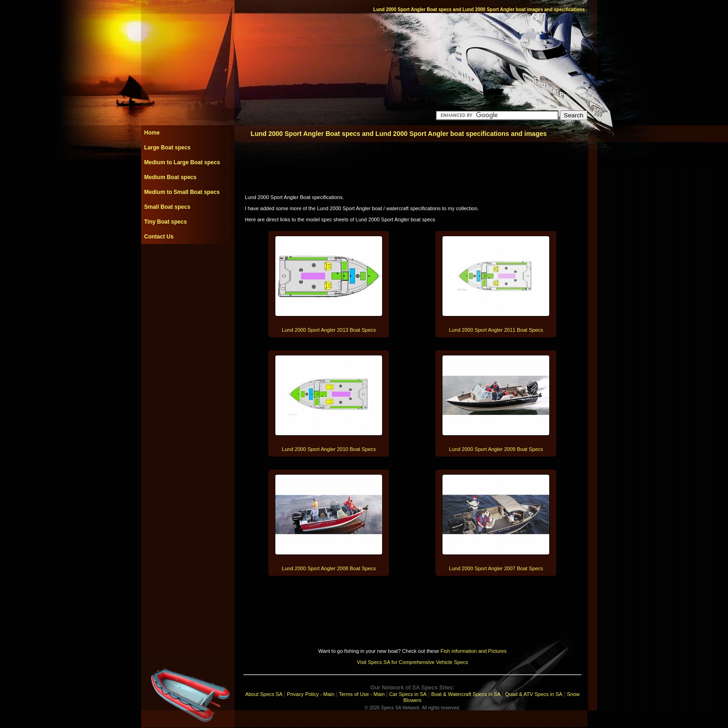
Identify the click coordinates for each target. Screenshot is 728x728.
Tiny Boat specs (166, 222)
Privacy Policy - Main (311, 694)
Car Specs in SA (408, 694)
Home (152, 133)
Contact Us (159, 237)
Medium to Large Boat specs (182, 162)
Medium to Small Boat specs (182, 192)
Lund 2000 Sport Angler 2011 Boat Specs (496, 330)
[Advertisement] (188, 265)
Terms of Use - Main (362, 694)
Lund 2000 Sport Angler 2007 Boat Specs (496, 568)
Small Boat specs (167, 207)
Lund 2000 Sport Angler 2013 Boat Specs (329, 330)
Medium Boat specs (171, 177)
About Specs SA (264, 694)
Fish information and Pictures (474, 651)
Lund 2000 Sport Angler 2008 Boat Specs (329, 568)
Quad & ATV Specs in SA (534, 694)
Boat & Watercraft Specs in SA (466, 694)
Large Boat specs (168, 148)
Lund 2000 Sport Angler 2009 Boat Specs (496, 449)
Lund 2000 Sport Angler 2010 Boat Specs (329, 449)
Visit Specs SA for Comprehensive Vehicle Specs (413, 662)
